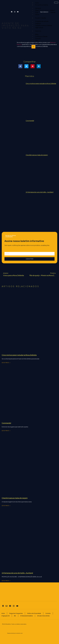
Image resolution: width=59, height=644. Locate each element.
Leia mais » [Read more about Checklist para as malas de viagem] (6, 506)
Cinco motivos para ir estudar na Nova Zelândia (41, 83)
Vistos (37, 14)
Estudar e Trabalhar (41, 18)
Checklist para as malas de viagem (37, 155)
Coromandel (30, 121)
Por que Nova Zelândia (42, 5)
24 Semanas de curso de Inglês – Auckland (40, 192)
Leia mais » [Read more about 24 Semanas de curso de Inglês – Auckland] (6, 581)
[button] (20, 66)
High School (39, 28)
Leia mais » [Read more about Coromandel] (6, 431)
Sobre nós (38, 31)
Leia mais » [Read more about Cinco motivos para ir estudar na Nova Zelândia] (6, 363)
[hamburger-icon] (56, 3)
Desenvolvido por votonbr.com (15, 633)
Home (37, 3)
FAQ (37, 41)
